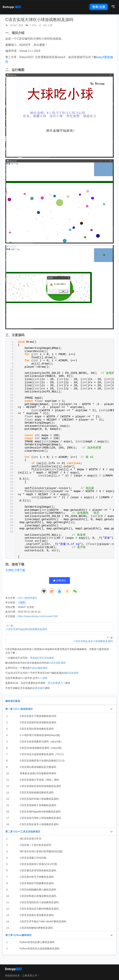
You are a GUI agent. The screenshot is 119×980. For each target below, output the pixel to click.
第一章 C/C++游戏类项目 (19, 709)
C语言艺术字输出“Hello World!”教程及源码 (43, 921)
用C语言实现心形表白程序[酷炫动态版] (41, 851)
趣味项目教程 (13, 701)
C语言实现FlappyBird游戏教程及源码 (40, 812)
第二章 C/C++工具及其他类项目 (23, 832)
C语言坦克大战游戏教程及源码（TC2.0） (43, 754)
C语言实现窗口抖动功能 (33, 858)
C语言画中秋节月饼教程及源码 (37, 877)
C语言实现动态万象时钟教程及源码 (39, 909)
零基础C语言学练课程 (42, 658)
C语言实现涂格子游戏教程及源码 (38, 805)
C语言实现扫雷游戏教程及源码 (37, 729)
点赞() (59, 580)
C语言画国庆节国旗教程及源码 (37, 883)
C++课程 (43, 678)
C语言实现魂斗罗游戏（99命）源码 (39, 780)
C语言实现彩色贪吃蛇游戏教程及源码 (40, 786)
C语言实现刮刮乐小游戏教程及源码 (39, 902)
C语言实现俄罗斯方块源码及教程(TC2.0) (42, 761)
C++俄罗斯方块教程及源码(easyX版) (40, 735)
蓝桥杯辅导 (39, 688)
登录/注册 (99, 7)
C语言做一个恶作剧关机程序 (35, 845)
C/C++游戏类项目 (27, 598)
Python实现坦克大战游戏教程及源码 (40, 949)
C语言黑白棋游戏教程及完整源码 (38, 767)
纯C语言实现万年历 (31, 839)
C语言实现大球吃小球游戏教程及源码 (40, 818)
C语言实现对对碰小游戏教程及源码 (39, 799)
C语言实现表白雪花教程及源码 (37, 915)
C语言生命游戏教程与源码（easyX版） (41, 742)
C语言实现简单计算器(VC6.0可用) (38, 864)
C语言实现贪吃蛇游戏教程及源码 (38, 722)
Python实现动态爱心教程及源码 (37, 942)
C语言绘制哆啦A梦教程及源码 (36, 928)
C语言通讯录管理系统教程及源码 (38, 870)
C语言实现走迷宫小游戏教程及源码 (39, 824)
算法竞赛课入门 (56, 683)
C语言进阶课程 (57, 663)
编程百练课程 (71, 673)
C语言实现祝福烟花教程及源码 (37, 792)
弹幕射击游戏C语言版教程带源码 (38, 773)
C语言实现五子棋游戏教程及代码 (38, 716)
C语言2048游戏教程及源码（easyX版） (42, 748)
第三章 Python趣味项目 (18, 935)
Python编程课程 (39, 668)
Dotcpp (12, 7)
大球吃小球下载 (15, 570)
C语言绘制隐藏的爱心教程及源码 (38, 890)
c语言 (22, 603)
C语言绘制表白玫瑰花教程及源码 (38, 896)
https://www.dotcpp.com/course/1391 (38, 616)
